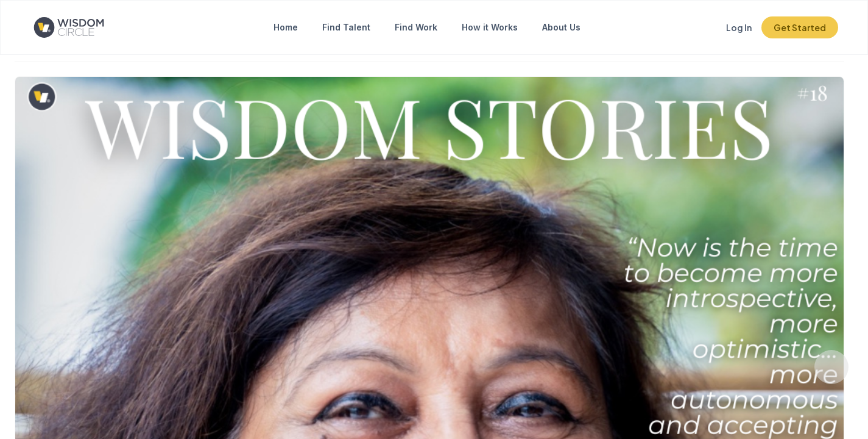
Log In (739, 27)
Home (286, 27)
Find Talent (346, 27)
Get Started (800, 27)
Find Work (416, 27)
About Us (561, 27)
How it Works (490, 27)
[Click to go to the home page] (79, 27)
